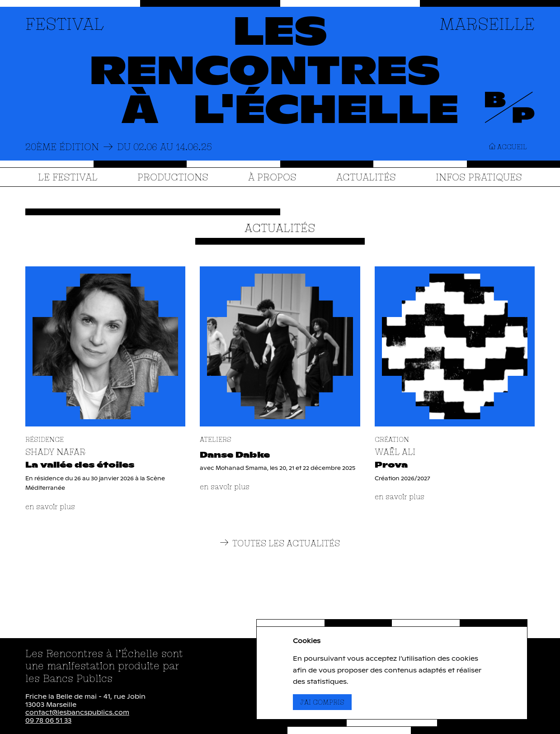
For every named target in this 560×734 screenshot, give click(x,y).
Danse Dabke (235, 455)
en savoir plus (50, 507)
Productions (173, 177)
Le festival (68, 177)
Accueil (508, 147)
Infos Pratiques (479, 177)
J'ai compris (326, 702)
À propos (272, 177)
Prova (391, 465)
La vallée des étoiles (80, 465)
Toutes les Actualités (280, 543)
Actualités (366, 177)
